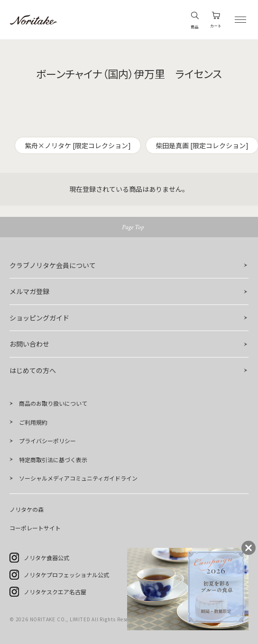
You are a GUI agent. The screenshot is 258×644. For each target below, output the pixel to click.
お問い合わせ (29, 344)
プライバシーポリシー (47, 441)
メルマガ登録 (29, 291)
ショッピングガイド (39, 318)
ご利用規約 (33, 422)
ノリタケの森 (27, 509)
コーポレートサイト (35, 528)
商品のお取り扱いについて (53, 403)
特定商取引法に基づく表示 (53, 460)
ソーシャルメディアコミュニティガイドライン (78, 478)
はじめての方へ (33, 370)
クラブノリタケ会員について (53, 265)
